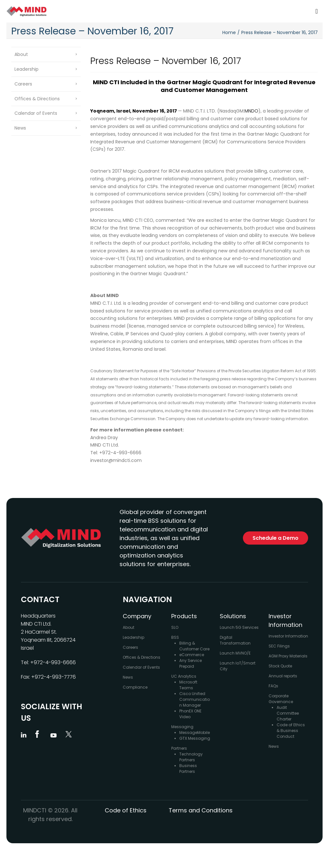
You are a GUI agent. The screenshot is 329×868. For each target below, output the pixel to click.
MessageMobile (195, 732)
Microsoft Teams (188, 685)
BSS (175, 637)
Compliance (135, 687)
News (20, 128)
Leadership (27, 69)
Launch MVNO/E (235, 653)
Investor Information (288, 636)
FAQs (273, 686)
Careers (23, 84)
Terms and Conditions (201, 810)
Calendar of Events (36, 113)
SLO (175, 627)
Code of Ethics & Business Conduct (291, 731)
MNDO (251, 111)
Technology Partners (191, 757)
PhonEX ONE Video (190, 714)
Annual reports (283, 676)
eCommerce (192, 655)
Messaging (182, 727)
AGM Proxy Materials (288, 656)
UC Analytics (184, 676)
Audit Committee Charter (288, 713)
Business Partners (188, 769)
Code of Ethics (126, 810)
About (21, 54)
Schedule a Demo (276, 538)
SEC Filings (279, 646)
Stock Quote (280, 666)
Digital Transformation (235, 640)
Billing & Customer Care (194, 646)
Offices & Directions (37, 99)
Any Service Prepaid (191, 663)
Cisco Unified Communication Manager (195, 699)
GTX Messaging (195, 738)
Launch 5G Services (239, 627)
